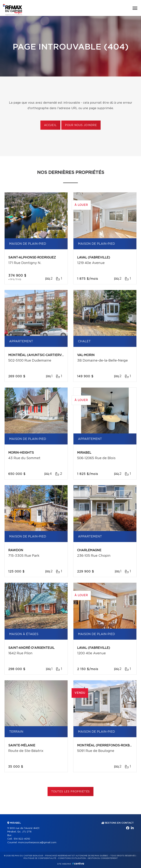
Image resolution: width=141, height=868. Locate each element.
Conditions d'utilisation (72, 858)
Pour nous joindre (81, 125)
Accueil (50, 125)
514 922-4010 (22, 839)
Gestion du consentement (103, 858)
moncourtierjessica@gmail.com (37, 843)
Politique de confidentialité (40, 858)
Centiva (78, 864)
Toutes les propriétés (71, 792)
